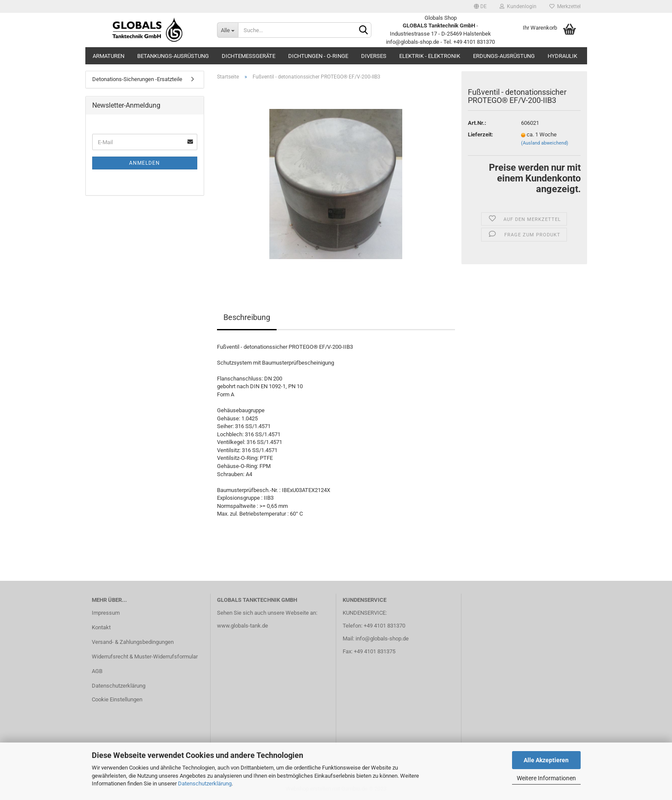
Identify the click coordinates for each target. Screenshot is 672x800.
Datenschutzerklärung (205, 783)
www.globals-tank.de (243, 626)
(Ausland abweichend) (545, 143)
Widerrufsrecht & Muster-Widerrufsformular (145, 657)
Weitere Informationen (546, 778)
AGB (97, 671)
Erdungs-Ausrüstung (504, 56)
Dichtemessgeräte (249, 56)
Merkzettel (565, 6)
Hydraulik (562, 56)
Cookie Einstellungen (117, 699)
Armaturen (108, 56)
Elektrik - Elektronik (430, 56)
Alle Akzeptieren (546, 760)
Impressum (106, 613)
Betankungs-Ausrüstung (173, 56)
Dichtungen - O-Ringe (318, 56)
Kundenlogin (518, 6)
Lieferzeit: (481, 134)
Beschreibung (247, 317)
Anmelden (145, 163)
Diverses (374, 56)
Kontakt (101, 627)
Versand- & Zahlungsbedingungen (133, 642)
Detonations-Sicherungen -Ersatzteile (137, 79)
